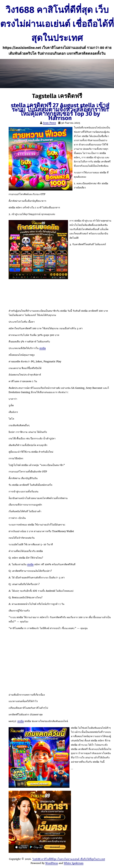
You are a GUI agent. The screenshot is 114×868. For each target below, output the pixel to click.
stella (43, 348)
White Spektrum (74, 863)
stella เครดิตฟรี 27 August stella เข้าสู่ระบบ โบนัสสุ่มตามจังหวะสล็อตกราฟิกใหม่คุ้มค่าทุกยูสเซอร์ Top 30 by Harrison (60, 112)
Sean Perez (49, 123)
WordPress (52, 863)
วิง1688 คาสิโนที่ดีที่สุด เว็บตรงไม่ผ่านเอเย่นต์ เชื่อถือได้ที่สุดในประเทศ (57, 24)
